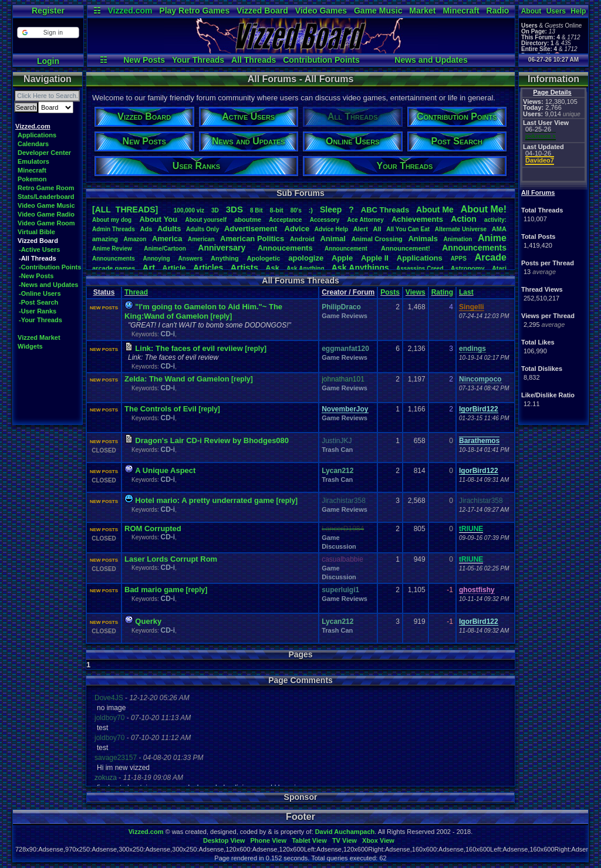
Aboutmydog (112, 220)
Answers (191, 259)
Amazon (135, 239)
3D (215, 210)
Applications (37, 135)
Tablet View (309, 840)
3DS (234, 209)
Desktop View (224, 840)
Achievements (417, 219)
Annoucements (285, 248)
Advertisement (252, 229)
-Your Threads (40, 320)
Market (422, 11)
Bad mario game (154, 590)
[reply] (222, 316)
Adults (169, 229)
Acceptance (285, 220)
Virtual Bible (36, 232)
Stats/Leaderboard (46, 197)
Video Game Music (46, 205)
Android (302, 239)
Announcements (474, 248)
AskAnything (305, 268)
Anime (492, 238)
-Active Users (39, 249)
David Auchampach (345, 832)
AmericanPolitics (252, 239)
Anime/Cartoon (165, 249)
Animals (423, 239)
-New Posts (36, 276)
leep (331, 210)
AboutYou (158, 219)
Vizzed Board (262, 11)
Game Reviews (345, 316)
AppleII (375, 258)
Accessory (325, 220)
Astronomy (468, 268)
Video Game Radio (46, 214)
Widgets (30, 346)
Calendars (33, 144)
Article (174, 268)
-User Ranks (38, 311)
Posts (390, 292)
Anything (225, 258)
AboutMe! (484, 209)
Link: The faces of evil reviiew (189, 348)
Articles (208, 268)
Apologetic (264, 258)
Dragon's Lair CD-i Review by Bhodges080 (212, 440)
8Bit (256, 210)
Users (556, 11)
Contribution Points (321, 60)
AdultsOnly (202, 229)
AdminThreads (114, 229)
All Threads (254, 60)
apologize (306, 258)
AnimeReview (112, 249)
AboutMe (435, 210)
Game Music (378, 11)
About (531, 11)
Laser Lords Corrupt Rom (171, 559)
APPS (459, 259)
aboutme (248, 219)
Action (464, 219)
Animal (332, 239)
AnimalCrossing (377, 239)
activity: (495, 220)
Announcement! (406, 248)
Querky (148, 621)
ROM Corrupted (153, 528)
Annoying (157, 259)
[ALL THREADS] (125, 210)
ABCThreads (385, 210)
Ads (146, 229)
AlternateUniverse (461, 229)
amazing (105, 239)
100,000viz (189, 210)
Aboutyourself (206, 220)
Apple (342, 258)
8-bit (277, 210)
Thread (136, 292)
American (201, 239)
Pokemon (32, 179)
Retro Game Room (46, 188)
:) (311, 210)
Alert (361, 229)
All (377, 229)
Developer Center (44, 153)
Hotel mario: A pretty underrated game (205, 500)
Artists (244, 267)
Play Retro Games (194, 11)
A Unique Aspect (165, 470)
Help (578, 11)
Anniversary (222, 248)
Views (416, 292)
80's (296, 210)
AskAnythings (360, 268)
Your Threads (198, 60)
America (167, 239)
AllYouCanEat (408, 229)
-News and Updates (48, 285)
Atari (499, 268)
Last (466, 292)
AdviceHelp (331, 229)
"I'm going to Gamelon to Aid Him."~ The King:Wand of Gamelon (203, 311)
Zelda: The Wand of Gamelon (177, 379)
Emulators (33, 161)
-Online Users (40, 293)
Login (48, 61)
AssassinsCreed (420, 268)
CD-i (168, 334)
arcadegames (114, 268)
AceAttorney (365, 220)
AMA (499, 229)
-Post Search (38, 302)
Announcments (114, 259)
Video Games (321, 11)
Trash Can (337, 450)
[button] (48, 33)
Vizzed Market (39, 337)
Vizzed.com (130, 11)
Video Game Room (46, 223)
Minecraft (461, 11)
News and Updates (431, 60)
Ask (272, 268)
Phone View (268, 840)
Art (149, 267)
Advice (297, 229)
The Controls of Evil (161, 409)
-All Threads (38, 258)
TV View (345, 840)
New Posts (144, 60)
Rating (442, 292)
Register (48, 11)
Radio (498, 11)
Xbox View (378, 840)
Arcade (491, 257)
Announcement (347, 249)
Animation (458, 239)
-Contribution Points (50, 267)
